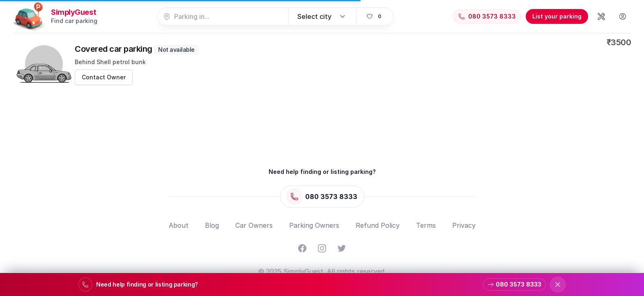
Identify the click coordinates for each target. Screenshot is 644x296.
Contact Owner (104, 77)
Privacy (464, 225)
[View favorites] (375, 16)
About (179, 225)
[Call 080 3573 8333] (487, 16)
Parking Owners (314, 225)
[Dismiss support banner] (558, 284)
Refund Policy (378, 225)
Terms (426, 225)
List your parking (557, 16)
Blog (212, 225)
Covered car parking (137, 49)
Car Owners (254, 225)
